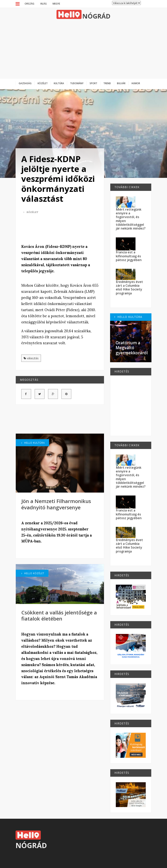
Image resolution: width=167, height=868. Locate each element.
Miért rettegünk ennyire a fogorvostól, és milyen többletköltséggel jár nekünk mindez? (131, 219)
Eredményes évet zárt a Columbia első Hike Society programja (129, 287)
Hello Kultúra (33, 443)
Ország (29, 4)
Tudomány (77, 83)
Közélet (43, 83)
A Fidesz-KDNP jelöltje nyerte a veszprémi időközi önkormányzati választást (58, 179)
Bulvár (121, 83)
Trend (107, 83)
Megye (56, 4)
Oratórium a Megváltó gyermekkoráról (132, 348)
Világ (43, 4)
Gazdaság (25, 83)
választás (31, 358)
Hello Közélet (33, 573)
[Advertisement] (83, 49)
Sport (93, 83)
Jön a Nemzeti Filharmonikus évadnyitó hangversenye (56, 504)
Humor (136, 83)
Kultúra (59, 83)
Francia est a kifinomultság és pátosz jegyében (129, 256)
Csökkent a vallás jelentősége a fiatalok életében (59, 616)
